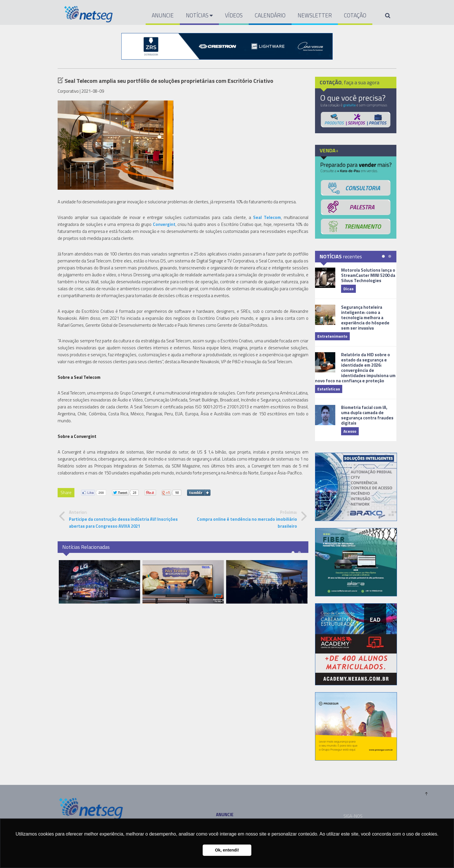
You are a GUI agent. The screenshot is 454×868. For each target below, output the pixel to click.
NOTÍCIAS (199, 15)
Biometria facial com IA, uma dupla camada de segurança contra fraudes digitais (367, 415)
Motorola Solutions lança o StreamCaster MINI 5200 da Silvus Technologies (368, 275)
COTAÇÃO (355, 15)
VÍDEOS (234, 15)
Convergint (164, 224)
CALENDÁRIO (270, 15)
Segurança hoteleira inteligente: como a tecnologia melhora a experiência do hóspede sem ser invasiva (365, 318)
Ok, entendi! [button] (227, 850)
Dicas (348, 289)
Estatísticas (329, 389)
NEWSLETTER (315, 15)
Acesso (350, 431)
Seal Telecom (267, 217)
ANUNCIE (163, 15)
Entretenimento (332, 336)
